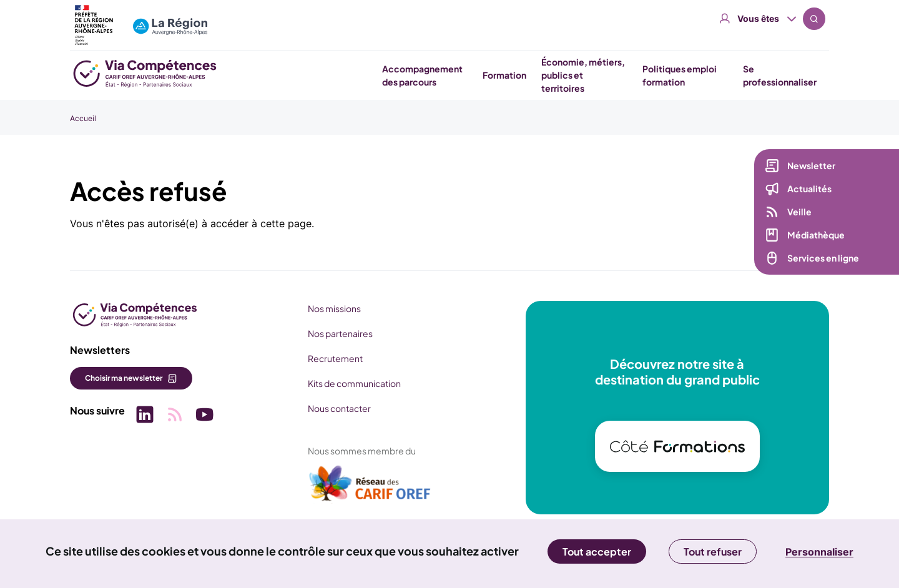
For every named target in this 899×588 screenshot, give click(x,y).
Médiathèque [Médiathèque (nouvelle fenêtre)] (816, 235)
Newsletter (811, 166)
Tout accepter (597, 551)
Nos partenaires (340, 333)
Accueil (83, 118)
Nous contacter (339, 408)
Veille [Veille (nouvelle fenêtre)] (799, 212)
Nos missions (334, 308)
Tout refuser (713, 551)
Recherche (814, 19)
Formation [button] (504, 75)
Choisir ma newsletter (124, 378)
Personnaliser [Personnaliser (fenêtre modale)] (819, 552)
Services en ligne (823, 258)
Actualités (809, 189)
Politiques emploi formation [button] (680, 75)
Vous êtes (758, 18)
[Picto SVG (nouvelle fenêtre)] (145, 416)
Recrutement (335, 358)
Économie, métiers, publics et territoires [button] (583, 75)
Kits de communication (354, 383)
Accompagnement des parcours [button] (422, 75)
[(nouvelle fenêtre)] (370, 488)
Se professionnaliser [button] (780, 75)
